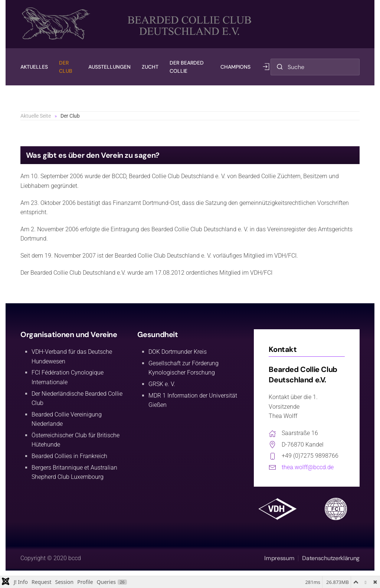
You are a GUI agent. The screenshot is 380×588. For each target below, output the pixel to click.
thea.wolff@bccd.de (308, 467)
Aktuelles (34, 67)
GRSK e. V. (162, 384)
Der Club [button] (66, 67)
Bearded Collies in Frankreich (69, 456)
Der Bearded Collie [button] (187, 67)
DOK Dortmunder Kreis (178, 352)
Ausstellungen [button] (109, 67)
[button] (266, 67)
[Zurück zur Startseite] (139, 24)
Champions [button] (235, 67)
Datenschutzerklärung (331, 558)
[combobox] (315, 67)
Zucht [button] (150, 67)
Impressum (279, 558)
